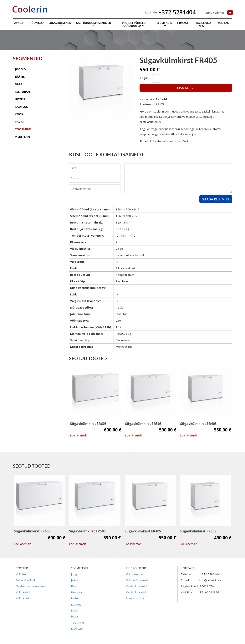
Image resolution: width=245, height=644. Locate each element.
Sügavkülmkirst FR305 (198, 531)
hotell (20, 99)
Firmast (183, 23)
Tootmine (77, 622)
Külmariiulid (23, 598)
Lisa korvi (186, 88)
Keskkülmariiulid (136, 586)
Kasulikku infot (204, 24)
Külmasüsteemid (137, 580)
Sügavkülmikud (60, 23)
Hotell (75, 598)
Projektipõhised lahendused (134, 24)
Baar (74, 586)
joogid (20, 69)
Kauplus (76, 604)
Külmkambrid (134, 574)
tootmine (23, 129)
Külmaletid (23, 592)
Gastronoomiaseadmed (94, 23)
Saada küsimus (216, 199)
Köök (74, 610)
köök (19, 114)
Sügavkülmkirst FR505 (143, 424)
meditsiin (22, 137)
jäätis (20, 77)
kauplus (21, 107)
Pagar (75, 616)
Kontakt (224, 23)
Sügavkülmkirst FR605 (88, 424)
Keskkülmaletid (136, 592)
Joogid (75, 574)
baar (19, 84)
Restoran (77, 592)
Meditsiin (77, 628)
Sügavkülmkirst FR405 (198, 424)
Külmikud (37, 23)
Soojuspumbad (136, 598)
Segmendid (164, 23)
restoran (22, 92)
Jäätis (75, 580)
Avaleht (20, 23)
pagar (20, 122)
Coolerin (30, 9)
